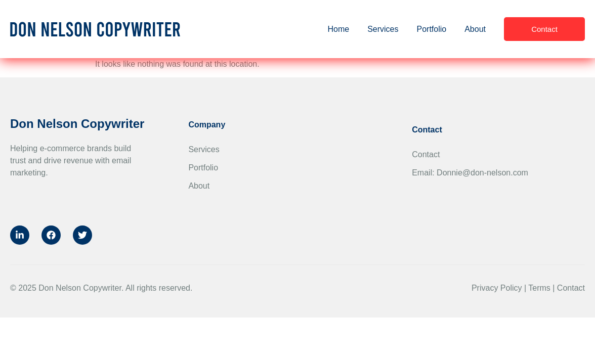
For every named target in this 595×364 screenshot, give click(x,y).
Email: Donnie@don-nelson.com (470, 173)
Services (383, 29)
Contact (426, 154)
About (475, 29)
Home (338, 29)
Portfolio (431, 29)
